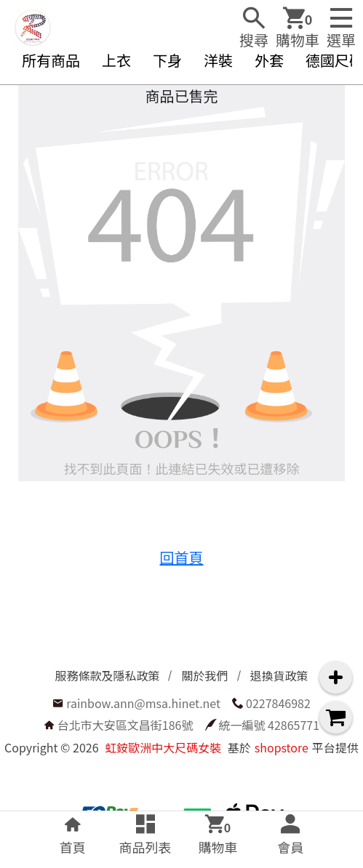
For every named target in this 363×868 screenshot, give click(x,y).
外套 (269, 60)
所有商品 (51, 60)
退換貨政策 (279, 675)
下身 (167, 60)
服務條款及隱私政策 (107, 675)
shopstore (282, 747)
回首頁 (182, 557)
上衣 (116, 60)
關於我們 (204, 675)
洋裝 (218, 60)
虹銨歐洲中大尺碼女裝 (163, 747)
